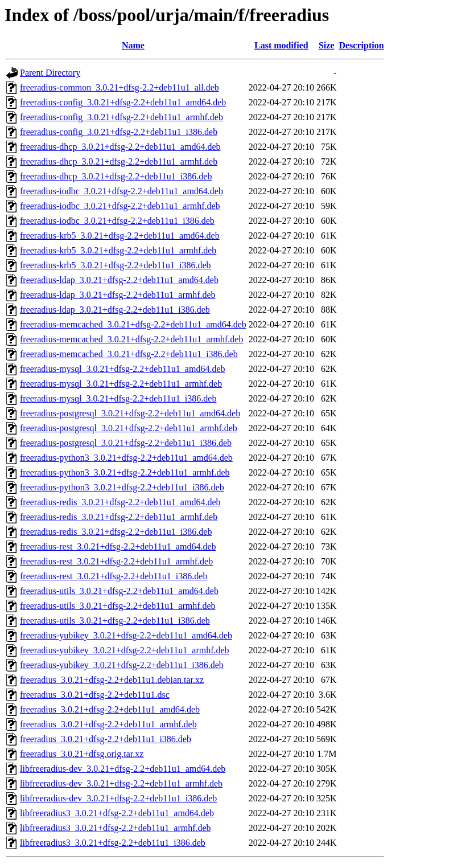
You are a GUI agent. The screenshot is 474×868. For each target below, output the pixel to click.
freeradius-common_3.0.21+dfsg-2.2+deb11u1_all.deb (119, 87)
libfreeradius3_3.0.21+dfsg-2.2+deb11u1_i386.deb (113, 843)
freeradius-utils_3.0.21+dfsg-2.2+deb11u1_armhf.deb (118, 606)
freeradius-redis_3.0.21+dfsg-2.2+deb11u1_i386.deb (116, 532)
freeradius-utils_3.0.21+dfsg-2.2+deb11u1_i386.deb (115, 621)
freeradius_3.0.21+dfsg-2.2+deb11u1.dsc (95, 695)
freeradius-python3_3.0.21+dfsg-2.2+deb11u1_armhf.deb (125, 472)
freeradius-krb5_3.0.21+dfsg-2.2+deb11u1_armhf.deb (118, 250)
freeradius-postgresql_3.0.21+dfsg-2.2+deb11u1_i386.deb (126, 443)
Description (361, 45)
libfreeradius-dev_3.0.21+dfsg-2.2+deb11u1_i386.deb (118, 798)
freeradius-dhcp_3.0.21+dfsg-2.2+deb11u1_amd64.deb (120, 147)
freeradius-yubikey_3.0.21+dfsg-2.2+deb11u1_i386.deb (122, 665)
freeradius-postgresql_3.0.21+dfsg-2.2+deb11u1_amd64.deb (130, 413)
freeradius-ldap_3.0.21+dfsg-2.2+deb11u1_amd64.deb (119, 280)
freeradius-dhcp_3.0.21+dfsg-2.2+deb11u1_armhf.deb (119, 161)
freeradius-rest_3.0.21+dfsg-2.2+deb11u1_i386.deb (114, 576)
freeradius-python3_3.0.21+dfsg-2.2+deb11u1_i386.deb (122, 487)
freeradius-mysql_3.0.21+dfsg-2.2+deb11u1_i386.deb (118, 398)
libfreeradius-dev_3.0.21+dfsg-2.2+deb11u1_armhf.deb (121, 783)
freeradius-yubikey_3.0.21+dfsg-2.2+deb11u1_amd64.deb (126, 635)
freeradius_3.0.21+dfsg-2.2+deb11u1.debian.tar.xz (112, 680)
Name (133, 45)
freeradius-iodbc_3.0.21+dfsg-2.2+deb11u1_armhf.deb (120, 206)
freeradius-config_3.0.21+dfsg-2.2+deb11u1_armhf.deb (121, 117)
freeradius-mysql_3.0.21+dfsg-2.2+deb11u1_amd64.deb (123, 369)
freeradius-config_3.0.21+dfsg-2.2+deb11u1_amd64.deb (123, 102)
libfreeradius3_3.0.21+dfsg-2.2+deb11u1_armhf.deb (116, 828)
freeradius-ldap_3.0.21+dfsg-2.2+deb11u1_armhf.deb (118, 295)
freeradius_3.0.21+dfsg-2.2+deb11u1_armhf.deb (108, 724)
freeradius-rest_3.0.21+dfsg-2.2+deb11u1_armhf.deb (116, 561)
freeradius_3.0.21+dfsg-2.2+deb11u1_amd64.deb (110, 709)
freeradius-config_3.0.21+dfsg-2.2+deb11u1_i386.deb (119, 132)
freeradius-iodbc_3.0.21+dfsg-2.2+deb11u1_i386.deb (117, 221)
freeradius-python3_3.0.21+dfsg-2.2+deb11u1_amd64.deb (126, 458)
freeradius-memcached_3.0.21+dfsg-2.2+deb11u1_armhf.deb (131, 339)
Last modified (281, 45)
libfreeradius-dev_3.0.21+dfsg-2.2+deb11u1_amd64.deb (123, 769)
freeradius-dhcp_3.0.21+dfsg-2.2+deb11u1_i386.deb (116, 176)
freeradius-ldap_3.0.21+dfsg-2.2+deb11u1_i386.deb (115, 310)
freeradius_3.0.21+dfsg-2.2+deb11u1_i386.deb (106, 739)
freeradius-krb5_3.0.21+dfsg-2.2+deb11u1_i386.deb (116, 265)
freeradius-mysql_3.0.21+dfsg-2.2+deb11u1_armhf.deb (121, 384)
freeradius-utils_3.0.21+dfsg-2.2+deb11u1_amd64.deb (119, 591)
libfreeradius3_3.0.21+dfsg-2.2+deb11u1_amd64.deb (117, 813)
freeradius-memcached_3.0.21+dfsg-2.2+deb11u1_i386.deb (129, 354)
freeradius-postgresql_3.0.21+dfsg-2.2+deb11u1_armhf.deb (129, 428)
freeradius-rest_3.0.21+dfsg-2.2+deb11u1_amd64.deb (118, 546)
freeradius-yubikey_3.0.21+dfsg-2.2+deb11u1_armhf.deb (125, 650)
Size (327, 45)
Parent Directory (50, 73)
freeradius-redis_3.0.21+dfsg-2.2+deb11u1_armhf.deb (119, 517)
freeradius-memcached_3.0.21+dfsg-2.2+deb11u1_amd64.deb (133, 324)
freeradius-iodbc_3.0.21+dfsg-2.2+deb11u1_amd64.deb (121, 191)
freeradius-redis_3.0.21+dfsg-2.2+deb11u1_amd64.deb (120, 502)
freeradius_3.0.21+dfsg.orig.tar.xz (82, 754)
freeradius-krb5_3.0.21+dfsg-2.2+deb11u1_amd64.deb (120, 236)
